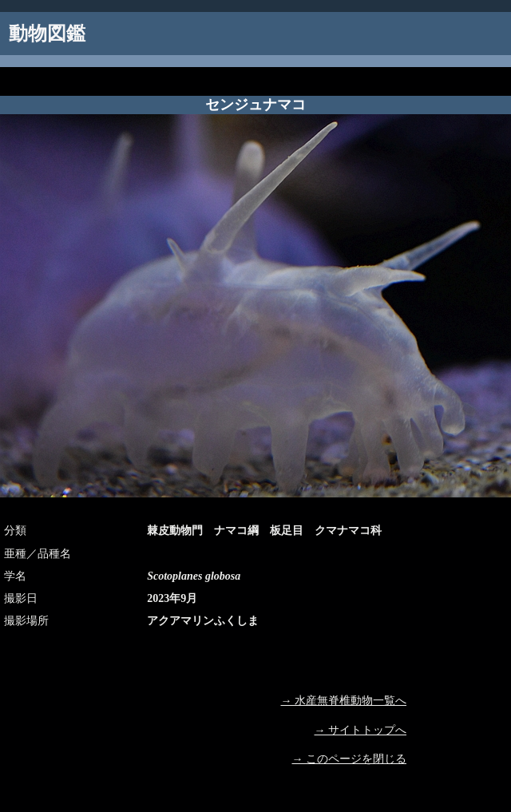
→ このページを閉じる (350, 759)
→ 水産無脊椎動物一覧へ (344, 701)
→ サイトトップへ (361, 730)
